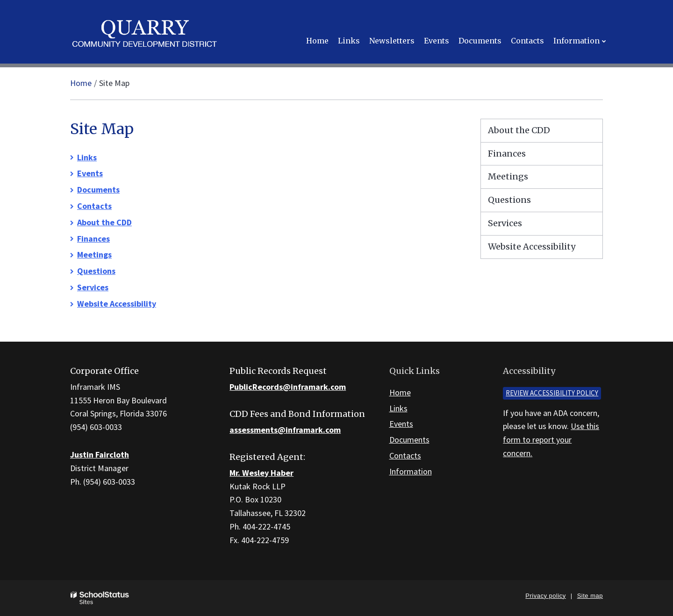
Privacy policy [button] (545, 596)
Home (81, 83)
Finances (93, 239)
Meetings (94, 254)
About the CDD (104, 222)
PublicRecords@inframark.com (288, 387)
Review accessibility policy (552, 393)
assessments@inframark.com (285, 430)
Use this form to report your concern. (551, 440)
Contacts (94, 206)
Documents (98, 190)
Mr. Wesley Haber (261, 473)
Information (411, 471)
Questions (96, 271)
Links (87, 157)
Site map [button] (590, 596)
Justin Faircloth (100, 455)
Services (93, 287)
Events (90, 173)
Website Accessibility (117, 304)
